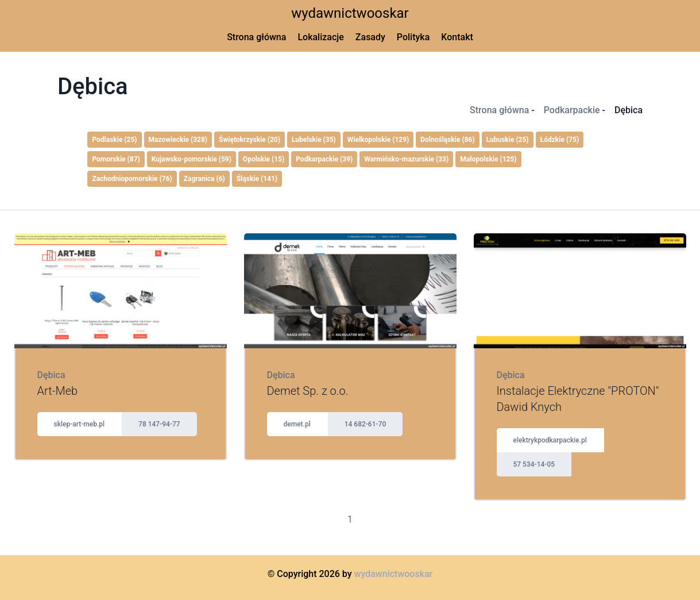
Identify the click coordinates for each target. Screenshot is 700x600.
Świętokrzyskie (250, 140)
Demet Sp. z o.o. (308, 391)
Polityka (413, 37)
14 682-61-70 (366, 424)
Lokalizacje (320, 37)
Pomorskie (116, 159)
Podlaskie (114, 140)
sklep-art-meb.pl (80, 424)
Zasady (370, 37)
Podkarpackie (572, 110)
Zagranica (204, 179)
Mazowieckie (178, 140)
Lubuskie (508, 140)
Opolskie (264, 159)
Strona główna (256, 37)
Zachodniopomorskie (132, 179)
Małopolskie (488, 159)
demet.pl (297, 424)
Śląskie (257, 179)
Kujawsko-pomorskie (192, 159)
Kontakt (457, 37)
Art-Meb (58, 391)
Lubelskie (314, 140)
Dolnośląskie (447, 140)
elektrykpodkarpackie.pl (550, 440)
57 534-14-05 (534, 464)
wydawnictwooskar (350, 13)
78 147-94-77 (159, 424)
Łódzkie (560, 140)
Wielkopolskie (378, 140)
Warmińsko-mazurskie (406, 159)
